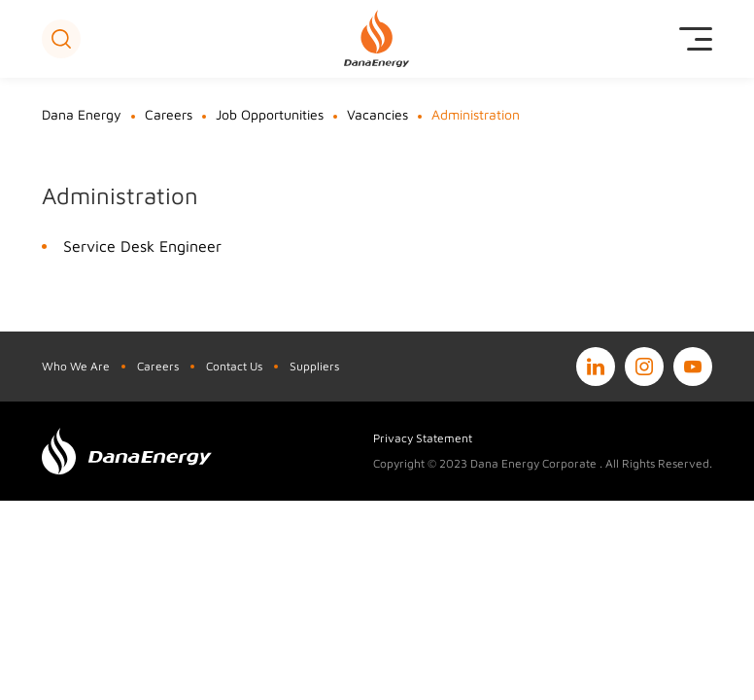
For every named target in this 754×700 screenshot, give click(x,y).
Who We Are (76, 366)
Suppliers (314, 366)
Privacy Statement (423, 438)
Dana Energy (82, 114)
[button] (61, 39)
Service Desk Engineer (142, 246)
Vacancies (377, 114)
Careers (169, 114)
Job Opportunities (270, 114)
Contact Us (234, 366)
